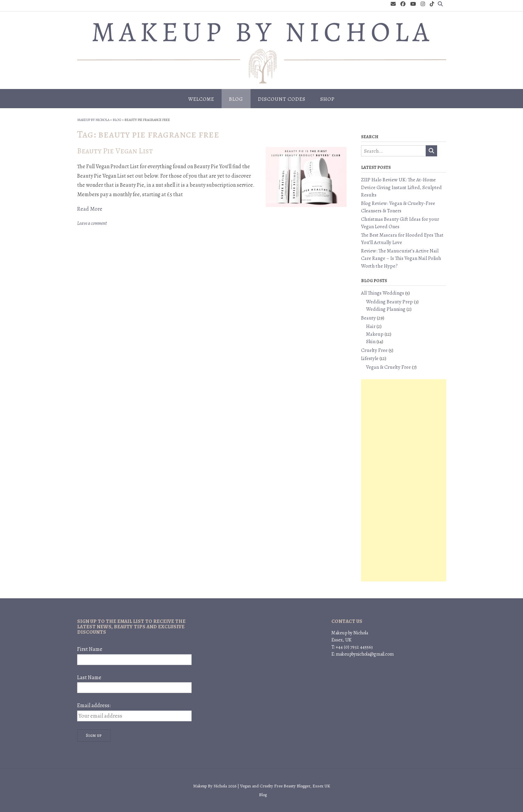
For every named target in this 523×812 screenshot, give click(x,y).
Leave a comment (92, 223)
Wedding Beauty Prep (389, 302)
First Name (90, 649)
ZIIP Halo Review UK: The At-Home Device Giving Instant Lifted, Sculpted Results (401, 187)
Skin (371, 341)
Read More (90, 209)
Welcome (201, 99)
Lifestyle (370, 358)
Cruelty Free (374, 350)
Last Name (89, 678)
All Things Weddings (383, 293)
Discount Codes (282, 99)
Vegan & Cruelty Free (388, 367)
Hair (371, 326)
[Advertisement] (403, 480)
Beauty (368, 318)
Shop (328, 99)
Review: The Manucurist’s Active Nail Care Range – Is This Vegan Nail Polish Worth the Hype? (401, 258)
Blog (236, 99)
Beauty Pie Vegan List (115, 151)
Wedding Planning (386, 309)
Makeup (375, 334)
